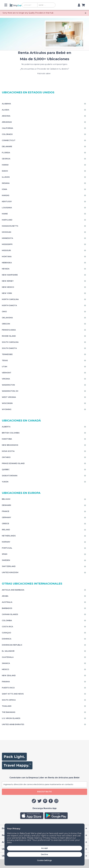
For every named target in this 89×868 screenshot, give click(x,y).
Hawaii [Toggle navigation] (5, 165)
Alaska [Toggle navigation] (5, 110)
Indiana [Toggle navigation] (6, 183)
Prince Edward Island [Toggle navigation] (13, 463)
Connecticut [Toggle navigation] (9, 140)
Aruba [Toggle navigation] (5, 596)
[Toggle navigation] (7, 5)
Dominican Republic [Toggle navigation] (12, 645)
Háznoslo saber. (45, 73)
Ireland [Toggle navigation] (6, 530)
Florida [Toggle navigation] (6, 153)
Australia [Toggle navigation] (7, 602)
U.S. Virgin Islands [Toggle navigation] (11, 718)
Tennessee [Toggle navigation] (7, 354)
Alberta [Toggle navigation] (6, 427)
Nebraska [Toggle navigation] (7, 263)
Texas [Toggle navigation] (5, 360)
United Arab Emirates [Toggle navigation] (13, 724)
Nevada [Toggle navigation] (6, 269)
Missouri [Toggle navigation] (6, 250)
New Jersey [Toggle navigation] (8, 281)
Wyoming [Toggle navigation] (7, 409)
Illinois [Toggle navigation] (6, 177)
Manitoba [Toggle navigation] (7, 439)
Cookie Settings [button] (44, 860)
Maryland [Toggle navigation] (7, 220)
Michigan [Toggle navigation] (6, 232)
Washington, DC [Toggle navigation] (10, 391)
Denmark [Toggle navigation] (6, 505)
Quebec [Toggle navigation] (6, 469)
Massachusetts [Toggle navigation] (10, 226)
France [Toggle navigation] (6, 511)
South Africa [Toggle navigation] (9, 700)
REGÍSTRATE (45, 792)
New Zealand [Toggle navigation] (9, 675)
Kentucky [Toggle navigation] (7, 201)
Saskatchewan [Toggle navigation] (10, 476)
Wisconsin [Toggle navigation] (7, 403)
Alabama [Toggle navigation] (6, 104)
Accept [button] (44, 848)
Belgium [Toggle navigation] (6, 499)
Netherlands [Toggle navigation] (9, 536)
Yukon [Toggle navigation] (5, 482)
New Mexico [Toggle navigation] (8, 287)
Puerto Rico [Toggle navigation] (8, 688)
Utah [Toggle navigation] (4, 367)
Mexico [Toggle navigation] (5, 669)
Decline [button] (44, 854)
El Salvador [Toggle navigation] (8, 651)
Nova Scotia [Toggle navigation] (8, 451)
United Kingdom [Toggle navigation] (10, 572)
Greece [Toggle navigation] (5, 524)
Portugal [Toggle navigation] (7, 548)
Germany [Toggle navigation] (6, 517)
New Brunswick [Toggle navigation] (10, 445)
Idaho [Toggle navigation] (5, 171)
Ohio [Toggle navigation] (4, 312)
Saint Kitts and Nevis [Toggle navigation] (13, 694)
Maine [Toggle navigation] (5, 214)
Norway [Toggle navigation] (6, 542)
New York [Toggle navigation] (7, 293)
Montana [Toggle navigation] (7, 257)
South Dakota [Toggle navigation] (9, 348)
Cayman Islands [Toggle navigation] (10, 614)
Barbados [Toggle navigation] (7, 608)
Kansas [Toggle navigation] (6, 195)
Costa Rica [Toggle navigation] (7, 627)
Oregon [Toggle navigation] (6, 324)
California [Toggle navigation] (7, 128)
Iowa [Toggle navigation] (4, 189)
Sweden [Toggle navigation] (6, 560)
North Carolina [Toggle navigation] (10, 299)
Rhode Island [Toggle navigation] (9, 336)
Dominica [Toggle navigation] (7, 639)
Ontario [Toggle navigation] (6, 457)
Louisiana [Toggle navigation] (7, 208)
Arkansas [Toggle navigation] (7, 122)
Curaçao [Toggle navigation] (6, 633)
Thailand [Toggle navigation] (7, 706)
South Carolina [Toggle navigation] (10, 342)
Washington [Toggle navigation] (8, 385)
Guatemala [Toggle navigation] (8, 657)
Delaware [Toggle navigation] (7, 146)
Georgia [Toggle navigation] (6, 159)
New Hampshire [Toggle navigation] (10, 275)
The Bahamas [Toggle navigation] (9, 712)
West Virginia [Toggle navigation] (9, 397)
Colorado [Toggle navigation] (7, 134)
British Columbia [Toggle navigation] (11, 433)
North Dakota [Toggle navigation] (9, 305)
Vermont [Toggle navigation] (7, 373)
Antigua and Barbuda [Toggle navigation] (13, 590)
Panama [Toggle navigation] (6, 682)
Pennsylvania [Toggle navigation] (9, 330)
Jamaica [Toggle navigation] (6, 663)
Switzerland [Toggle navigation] (9, 566)
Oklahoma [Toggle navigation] (7, 318)
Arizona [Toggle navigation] (6, 116)
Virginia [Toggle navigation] (6, 379)
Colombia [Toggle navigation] (7, 620)
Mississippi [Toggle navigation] (7, 244)
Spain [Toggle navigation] (5, 554)
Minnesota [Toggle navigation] (7, 238)
